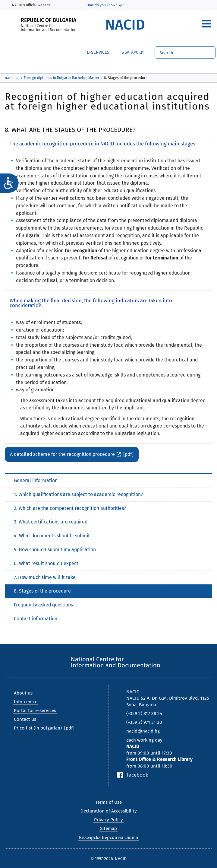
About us (23, 693)
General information (36, 480)
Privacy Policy (108, 820)
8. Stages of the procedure (42, 591)
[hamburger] (206, 24)
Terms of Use (108, 802)
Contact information (36, 619)
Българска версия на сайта (108, 838)
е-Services (98, 52)
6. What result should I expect (46, 563)
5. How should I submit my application (55, 550)
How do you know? (102, 5)
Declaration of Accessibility (109, 811)
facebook (138, 775)
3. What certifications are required (51, 522)
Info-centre (26, 702)
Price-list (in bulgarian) (38, 728)
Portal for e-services (35, 711)
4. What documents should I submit (52, 536)
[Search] (185, 52)
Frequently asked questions (43, 605)
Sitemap (108, 828)
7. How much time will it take (45, 577)
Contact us (25, 719)
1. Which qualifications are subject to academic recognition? (78, 494)
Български (128, 51)
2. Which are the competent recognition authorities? (70, 508)
